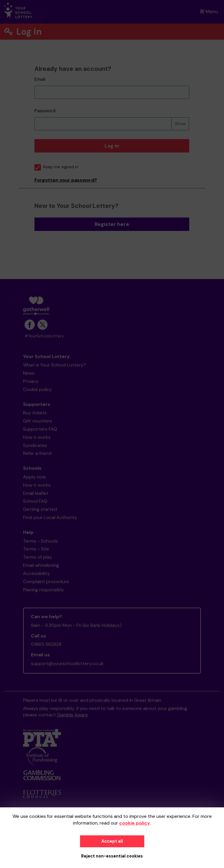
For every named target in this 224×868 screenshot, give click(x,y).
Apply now (34, 477)
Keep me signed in (56, 167)
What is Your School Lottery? (54, 365)
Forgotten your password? (66, 180)
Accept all (112, 841)
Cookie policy (38, 389)
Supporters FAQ (40, 429)
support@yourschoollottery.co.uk (67, 663)
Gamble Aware (72, 715)
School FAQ (35, 501)
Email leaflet (36, 493)
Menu (209, 12)
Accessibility (37, 573)
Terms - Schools (40, 541)
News (29, 373)
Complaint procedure (46, 582)
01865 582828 (46, 644)
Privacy (31, 381)
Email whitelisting (41, 565)
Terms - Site (36, 549)
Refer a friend (37, 453)
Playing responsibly (44, 590)
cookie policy (135, 823)
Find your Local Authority (50, 517)
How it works (37, 437)
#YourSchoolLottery (44, 336)
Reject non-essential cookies (112, 856)
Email (40, 79)
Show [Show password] (180, 124)
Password (45, 111)
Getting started (40, 509)
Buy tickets (35, 413)
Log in (112, 146)
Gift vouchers (38, 421)
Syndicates (35, 445)
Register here (112, 224)
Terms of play (38, 557)
